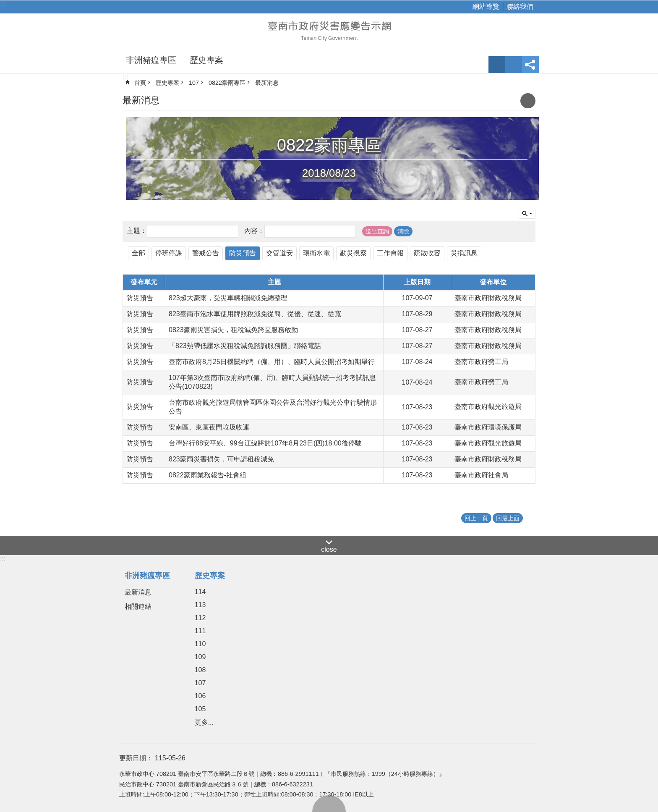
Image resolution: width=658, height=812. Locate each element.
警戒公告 (206, 253)
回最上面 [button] (508, 518)
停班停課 (169, 253)
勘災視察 (353, 253)
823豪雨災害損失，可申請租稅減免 (221, 459)
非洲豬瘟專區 (151, 60)
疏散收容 (427, 253)
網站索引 (514, 65)
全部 (138, 253)
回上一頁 (476, 518)
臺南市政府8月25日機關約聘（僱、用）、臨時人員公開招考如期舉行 (272, 362)
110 (200, 644)
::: (3, 4)
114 (200, 592)
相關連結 (138, 606)
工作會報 (390, 253)
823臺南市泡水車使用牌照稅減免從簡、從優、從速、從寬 (255, 314)
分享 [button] (530, 65)
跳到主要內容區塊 (4, 4)
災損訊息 (464, 253)
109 (200, 657)
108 (200, 670)
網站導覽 (486, 7)
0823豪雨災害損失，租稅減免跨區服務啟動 (233, 330)
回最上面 (329, 804)
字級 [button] (497, 65)
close (329, 549)
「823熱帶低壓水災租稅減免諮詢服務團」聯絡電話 (245, 346)
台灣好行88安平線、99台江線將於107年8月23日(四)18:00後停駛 (265, 443)
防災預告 (243, 253)
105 (200, 709)
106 (200, 696)
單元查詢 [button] (527, 214)
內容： (254, 231)
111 (200, 631)
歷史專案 (206, 60)
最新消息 (267, 83)
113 (200, 605)
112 (200, 618)
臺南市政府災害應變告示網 (329, 30)
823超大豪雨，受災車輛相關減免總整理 (228, 298)
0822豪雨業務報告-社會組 (208, 475)
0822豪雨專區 (227, 83)
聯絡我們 (520, 7)
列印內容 (528, 101)
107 (194, 83)
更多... (204, 722)
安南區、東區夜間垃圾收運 (209, 427)
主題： (137, 231)
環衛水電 (316, 253)
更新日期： (136, 758)
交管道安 (279, 253)
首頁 (140, 83)
